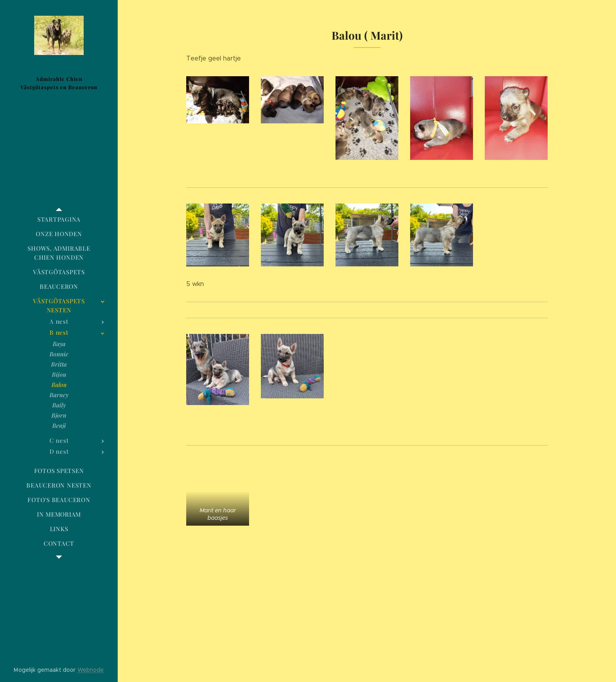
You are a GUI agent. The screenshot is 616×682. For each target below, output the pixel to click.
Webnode (91, 670)
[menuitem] (59, 219)
